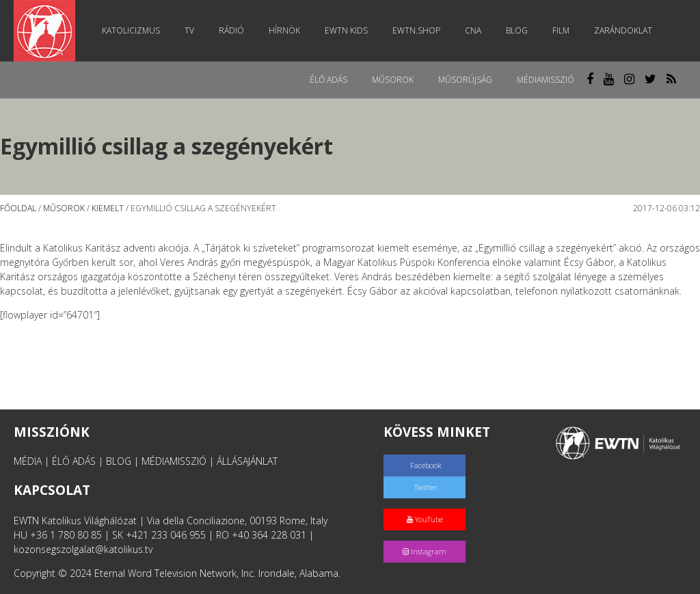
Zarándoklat (623, 30)
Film (561, 30)
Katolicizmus (131, 30)
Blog (517, 30)
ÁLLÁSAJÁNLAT (247, 461)
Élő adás (328, 80)
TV (189, 30)
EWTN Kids (346, 30)
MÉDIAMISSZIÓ (174, 461)
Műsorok (393, 80)
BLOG (119, 461)
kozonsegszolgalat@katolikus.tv (83, 549)
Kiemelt (108, 208)
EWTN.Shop (416, 30)
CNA (473, 30)
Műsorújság (465, 80)
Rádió (231, 30)
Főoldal (18, 208)
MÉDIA (28, 461)
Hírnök (284, 30)
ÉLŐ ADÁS (74, 461)
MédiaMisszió (546, 80)
